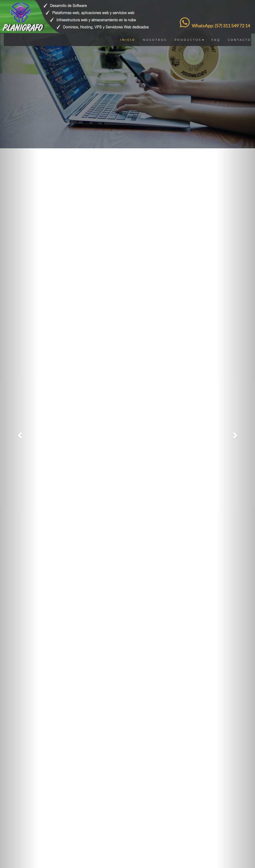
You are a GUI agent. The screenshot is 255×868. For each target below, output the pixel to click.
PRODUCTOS (189, 40)
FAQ (216, 40)
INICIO (128, 40)
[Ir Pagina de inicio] (76, 6)
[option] (127, 74)
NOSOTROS (155, 40)
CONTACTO (240, 40)
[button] (19, 434)
